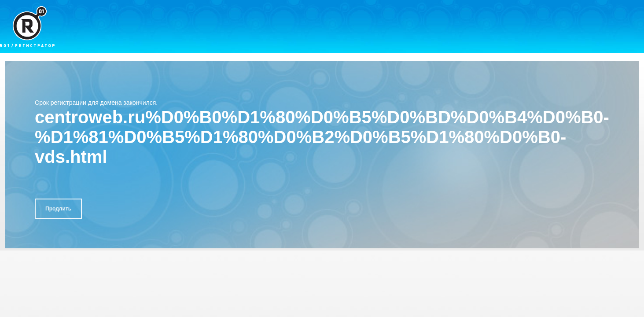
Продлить (58, 209)
